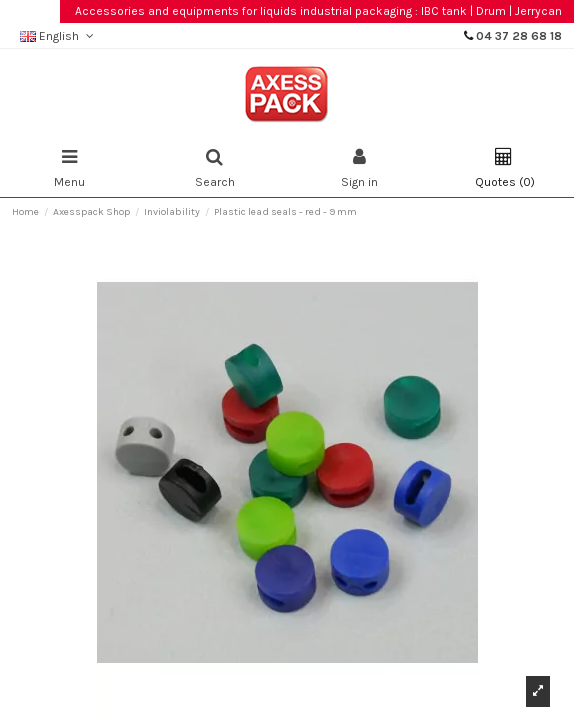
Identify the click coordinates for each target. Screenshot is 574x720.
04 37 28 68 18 (519, 36)
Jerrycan (538, 11)
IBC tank (444, 11)
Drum (491, 11)
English (58, 36)
